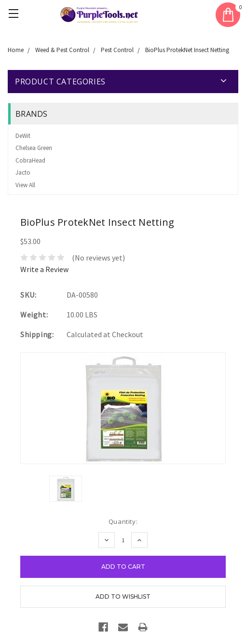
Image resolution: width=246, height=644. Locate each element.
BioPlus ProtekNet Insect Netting (187, 50)
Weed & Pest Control (62, 50)
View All (25, 185)
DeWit (23, 136)
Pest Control (117, 50)
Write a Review (44, 269)
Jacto (23, 172)
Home (16, 50)
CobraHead (30, 160)
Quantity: (123, 521)
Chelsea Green (34, 148)
